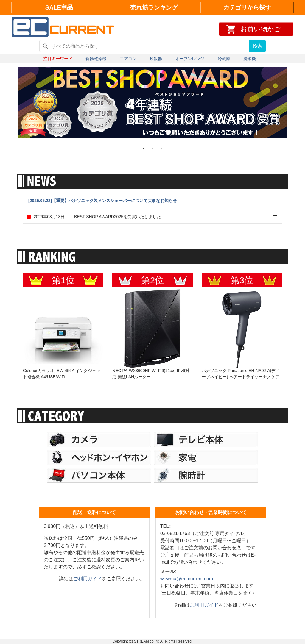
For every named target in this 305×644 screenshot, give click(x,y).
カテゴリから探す (247, 7)
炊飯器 (156, 59)
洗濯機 (250, 59)
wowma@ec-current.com (187, 579)
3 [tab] (161, 149)
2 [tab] (152, 149)
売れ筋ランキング (154, 7)
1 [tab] (144, 149)
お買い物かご (261, 29)
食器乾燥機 (96, 59)
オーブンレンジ (190, 59)
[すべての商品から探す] (144, 46)
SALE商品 (59, 7)
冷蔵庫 (224, 59)
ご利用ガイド (88, 579)
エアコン (128, 59)
